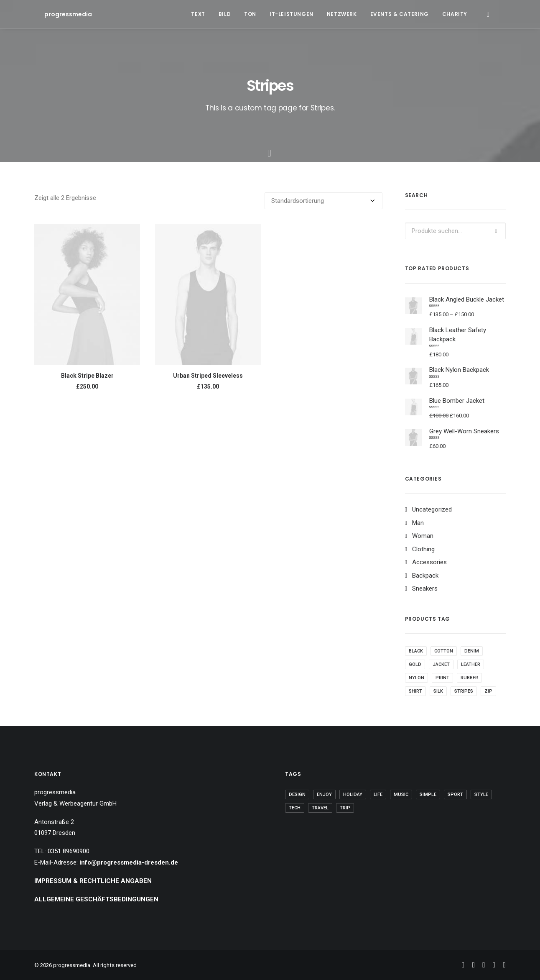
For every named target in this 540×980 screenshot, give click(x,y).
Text (198, 14)
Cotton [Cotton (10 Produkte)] (444, 651)
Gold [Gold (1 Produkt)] (415, 664)
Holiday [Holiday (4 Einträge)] (353, 794)
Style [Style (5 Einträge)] (481, 794)
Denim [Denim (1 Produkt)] (472, 651)
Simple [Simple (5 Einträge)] (428, 794)
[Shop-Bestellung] (323, 201)
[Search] (488, 14)
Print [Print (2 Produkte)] (442, 678)
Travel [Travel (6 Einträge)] (320, 808)
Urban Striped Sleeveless (208, 376)
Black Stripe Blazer (87, 376)
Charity (455, 14)
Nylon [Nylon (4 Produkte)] (416, 678)
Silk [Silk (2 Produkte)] (438, 691)
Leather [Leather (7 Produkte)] (471, 664)
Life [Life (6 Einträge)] (378, 794)
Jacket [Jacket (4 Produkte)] (441, 664)
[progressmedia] (58, 14)
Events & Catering (400, 14)
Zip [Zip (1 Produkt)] (488, 691)
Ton (250, 14)
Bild (225, 14)
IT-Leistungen (292, 14)
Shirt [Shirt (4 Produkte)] (415, 691)
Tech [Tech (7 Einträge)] (295, 808)
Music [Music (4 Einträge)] (401, 794)
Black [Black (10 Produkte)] (416, 651)
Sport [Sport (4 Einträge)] (455, 794)
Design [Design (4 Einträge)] (297, 794)
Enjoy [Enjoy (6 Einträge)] (324, 794)
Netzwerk (342, 14)
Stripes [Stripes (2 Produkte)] (464, 691)
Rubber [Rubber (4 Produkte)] (469, 678)
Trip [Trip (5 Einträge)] (345, 808)
